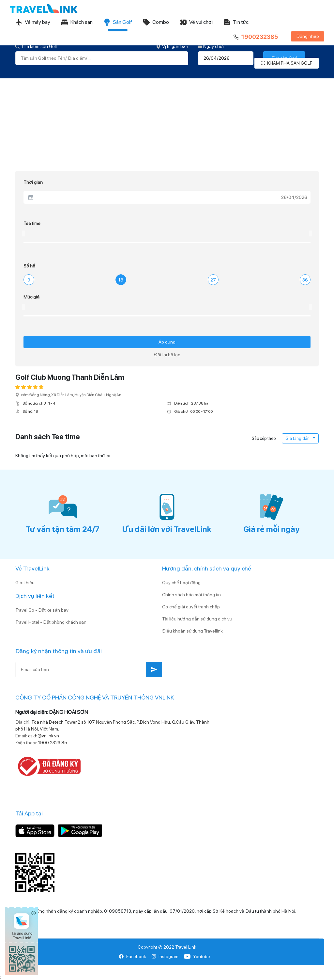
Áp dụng (167, 342)
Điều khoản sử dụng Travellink (192, 631)
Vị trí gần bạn (172, 46)
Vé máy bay (33, 22)
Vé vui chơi (196, 22)
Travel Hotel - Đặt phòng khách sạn (51, 622)
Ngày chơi (211, 46)
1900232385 (255, 37)
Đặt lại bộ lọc (167, 355)
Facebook (133, 956)
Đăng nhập (308, 36)
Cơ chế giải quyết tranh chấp (191, 607)
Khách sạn (77, 22)
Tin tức (236, 22)
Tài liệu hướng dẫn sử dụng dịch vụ (197, 619)
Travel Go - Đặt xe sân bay (42, 610)
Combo (156, 22)
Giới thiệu (25, 583)
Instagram (165, 956)
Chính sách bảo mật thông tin (191, 595)
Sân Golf (118, 22)
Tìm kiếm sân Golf (36, 46)
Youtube (197, 956)
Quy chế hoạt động (181, 583)
